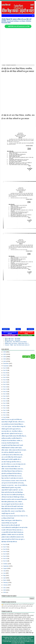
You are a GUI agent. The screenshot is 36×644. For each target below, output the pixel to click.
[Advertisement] (17, 46)
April (5, 578)
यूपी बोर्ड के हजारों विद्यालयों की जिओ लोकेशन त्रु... (12, 474)
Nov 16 (5, 401)
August (5, 568)
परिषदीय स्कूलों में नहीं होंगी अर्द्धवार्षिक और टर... (12, 459)
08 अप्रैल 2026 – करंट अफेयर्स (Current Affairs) (16, 342)
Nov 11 (5, 413)
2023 (5, 359)
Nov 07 (5, 547)
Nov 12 (5, 410)
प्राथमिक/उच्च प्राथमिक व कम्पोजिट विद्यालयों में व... (12, 438)
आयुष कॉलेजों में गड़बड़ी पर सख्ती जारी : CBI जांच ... (13, 490)
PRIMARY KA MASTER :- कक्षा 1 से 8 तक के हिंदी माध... (15, 485)
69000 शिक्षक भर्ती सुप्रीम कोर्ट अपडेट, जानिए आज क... (13, 422)
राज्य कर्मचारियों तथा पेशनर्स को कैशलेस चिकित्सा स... (13, 424)
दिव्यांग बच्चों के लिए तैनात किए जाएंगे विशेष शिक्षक (12, 492)
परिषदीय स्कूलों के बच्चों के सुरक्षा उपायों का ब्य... (11, 429)
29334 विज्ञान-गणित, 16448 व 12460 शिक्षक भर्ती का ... (14, 511)
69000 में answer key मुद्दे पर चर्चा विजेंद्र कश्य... (12, 419)
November (6, 366)
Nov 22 (5, 387)
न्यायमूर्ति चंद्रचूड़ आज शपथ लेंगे (8, 513)
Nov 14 (5, 406)
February (6, 582)
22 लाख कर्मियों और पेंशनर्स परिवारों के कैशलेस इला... (13, 532)
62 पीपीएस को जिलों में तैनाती (8, 518)
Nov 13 (5, 408)
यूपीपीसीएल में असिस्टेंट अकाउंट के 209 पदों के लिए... (13, 535)
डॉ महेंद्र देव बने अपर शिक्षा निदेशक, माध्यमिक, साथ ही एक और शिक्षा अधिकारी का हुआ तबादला (18, 70)
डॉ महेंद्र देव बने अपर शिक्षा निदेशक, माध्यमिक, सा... (12, 441)
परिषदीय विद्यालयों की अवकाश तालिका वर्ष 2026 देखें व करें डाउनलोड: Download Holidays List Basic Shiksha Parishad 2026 (16, 21)
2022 (5, 361)
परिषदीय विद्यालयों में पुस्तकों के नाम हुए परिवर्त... (12, 488)
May (5, 575)
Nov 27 (5, 375)
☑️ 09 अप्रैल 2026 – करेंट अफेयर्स (13, 340)
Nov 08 (5, 544)
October (5, 564)
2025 (5, 354)
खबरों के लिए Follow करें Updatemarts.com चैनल (19, 26)
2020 (5, 590)
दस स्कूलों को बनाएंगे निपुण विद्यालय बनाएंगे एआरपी (12, 445)
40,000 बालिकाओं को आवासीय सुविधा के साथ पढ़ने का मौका (14, 528)
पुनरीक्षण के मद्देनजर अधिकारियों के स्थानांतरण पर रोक (13, 537)
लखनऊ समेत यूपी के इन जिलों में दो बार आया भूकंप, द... (13, 539)
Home (18, 329)
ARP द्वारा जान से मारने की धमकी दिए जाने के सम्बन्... (13, 483)
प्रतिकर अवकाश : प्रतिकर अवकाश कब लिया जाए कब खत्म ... (14, 450)
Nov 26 (5, 377)
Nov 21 (5, 389)
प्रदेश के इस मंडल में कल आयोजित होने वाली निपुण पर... (13, 495)
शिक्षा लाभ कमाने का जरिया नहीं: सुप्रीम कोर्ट (11, 525)
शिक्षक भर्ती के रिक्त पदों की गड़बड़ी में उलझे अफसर (12, 506)
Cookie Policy (22, 643)
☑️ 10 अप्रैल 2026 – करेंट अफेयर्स (13, 339)
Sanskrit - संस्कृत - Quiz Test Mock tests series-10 (17, 345)
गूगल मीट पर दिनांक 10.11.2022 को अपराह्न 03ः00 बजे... (14, 464)
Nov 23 (5, 384)
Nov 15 (5, 403)
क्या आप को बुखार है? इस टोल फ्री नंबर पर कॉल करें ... (13, 504)
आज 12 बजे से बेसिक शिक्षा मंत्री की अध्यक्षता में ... (12, 457)
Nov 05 (5, 551)
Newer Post (6, 329)
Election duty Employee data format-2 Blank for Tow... (15, 516)
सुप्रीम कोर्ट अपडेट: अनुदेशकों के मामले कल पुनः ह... (12, 434)
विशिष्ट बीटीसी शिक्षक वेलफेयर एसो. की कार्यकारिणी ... (13, 509)
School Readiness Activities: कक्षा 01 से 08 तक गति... (14, 481)
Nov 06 (5, 549)
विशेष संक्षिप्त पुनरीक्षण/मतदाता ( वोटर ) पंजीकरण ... (12, 502)
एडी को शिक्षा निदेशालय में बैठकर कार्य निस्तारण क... (12, 471)
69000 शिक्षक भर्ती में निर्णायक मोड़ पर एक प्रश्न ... (12, 476)
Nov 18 (5, 396)
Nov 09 (5, 417)
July (4, 571)
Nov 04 (5, 554)
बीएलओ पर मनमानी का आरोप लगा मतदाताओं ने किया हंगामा (14, 499)
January (5, 585)
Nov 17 (5, 399)
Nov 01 (5, 561)
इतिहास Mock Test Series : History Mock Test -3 (17, 343)
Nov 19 (5, 394)
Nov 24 (5, 382)
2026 (5, 352)
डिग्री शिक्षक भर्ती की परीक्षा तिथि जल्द (9, 542)
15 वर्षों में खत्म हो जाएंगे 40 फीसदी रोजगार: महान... (13, 455)
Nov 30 (5, 368)
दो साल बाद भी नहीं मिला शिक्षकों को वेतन (10, 443)
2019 (5, 592)
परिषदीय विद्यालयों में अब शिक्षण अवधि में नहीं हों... (12, 448)
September (6, 566)
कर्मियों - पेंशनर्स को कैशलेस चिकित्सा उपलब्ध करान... (13, 469)
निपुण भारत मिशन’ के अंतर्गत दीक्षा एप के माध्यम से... (13, 478)
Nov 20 (5, 392)
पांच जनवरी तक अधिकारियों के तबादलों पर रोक (11, 452)
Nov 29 (5, 370)
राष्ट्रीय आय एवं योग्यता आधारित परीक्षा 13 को (11, 467)
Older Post (30, 329)
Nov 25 (5, 380)
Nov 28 (5, 373)
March (5, 580)
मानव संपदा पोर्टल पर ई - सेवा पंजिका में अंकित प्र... (12, 431)
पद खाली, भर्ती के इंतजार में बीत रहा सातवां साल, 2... (13, 530)
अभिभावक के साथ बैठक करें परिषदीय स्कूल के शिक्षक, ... (13, 497)
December (6, 363)
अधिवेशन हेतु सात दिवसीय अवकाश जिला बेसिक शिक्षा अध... (14, 436)
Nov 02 (5, 559)
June (5, 573)
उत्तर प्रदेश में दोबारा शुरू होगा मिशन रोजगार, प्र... (12, 462)
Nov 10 (5, 415)
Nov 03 (5, 556)
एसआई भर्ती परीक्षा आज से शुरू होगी (9, 523)
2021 (5, 588)
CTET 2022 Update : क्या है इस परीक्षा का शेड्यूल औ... (14, 427)
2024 (5, 357)
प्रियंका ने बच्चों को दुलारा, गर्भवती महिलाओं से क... (12, 520)
